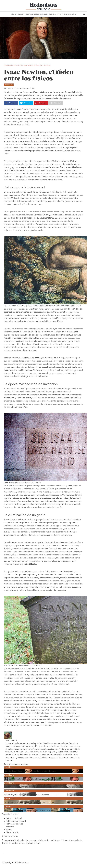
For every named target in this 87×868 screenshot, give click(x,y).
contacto (10, 827)
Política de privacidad (16, 821)
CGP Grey (8, 483)
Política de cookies (15, 824)
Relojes (20, 14)
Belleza (37, 14)
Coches (26, 14)
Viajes (31, 14)
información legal (14, 818)
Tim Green (9, 666)
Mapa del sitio (13, 832)
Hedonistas (43, 6)
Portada (14, 14)
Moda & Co (53, 14)
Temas (9, 830)
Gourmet (65, 14)
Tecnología (44, 14)
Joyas (59, 14)
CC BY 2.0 (37, 483)
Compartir (12, 103)
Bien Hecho (72, 14)
